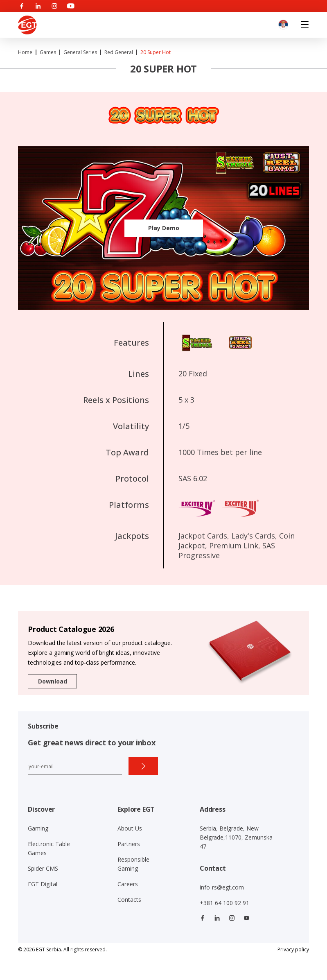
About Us (130, 828)
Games (48, 52)
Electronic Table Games (49, 848)
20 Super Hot (156, 52)
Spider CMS (43, 868)
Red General (119, 52)
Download (53, 681)
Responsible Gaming (133, 864)
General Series (80, 52)
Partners (129, 844)
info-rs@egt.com (222, 887)
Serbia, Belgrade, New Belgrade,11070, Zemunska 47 (236, 837)
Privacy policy (293, 949)
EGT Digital (43, 884)
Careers (128, 884)
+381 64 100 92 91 (224, 903)
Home (25, 52)
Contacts (129, 900)
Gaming (38, 828)
